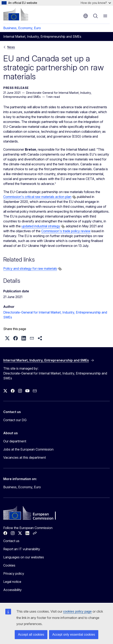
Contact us (11, 541)
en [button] (86, 16)
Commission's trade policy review (66, 231)
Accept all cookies (31, 635)
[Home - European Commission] (16, 14)
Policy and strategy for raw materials (30, 268)
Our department (15, 441)
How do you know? (96, 3)
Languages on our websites (24, 557)
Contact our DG (15, 420)
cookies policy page (77, 611)
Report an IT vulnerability (22, 549)
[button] (7, 338)
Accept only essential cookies (74, 635)
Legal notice (12, 582)
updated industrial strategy (41, 226)
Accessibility (12, 590)
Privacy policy (14, 573)
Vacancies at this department (25, 457)
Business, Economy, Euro (22, 28)
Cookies (9, 565)
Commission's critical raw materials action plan (37, 197)
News (11, 47)
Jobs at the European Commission (28, 449)
